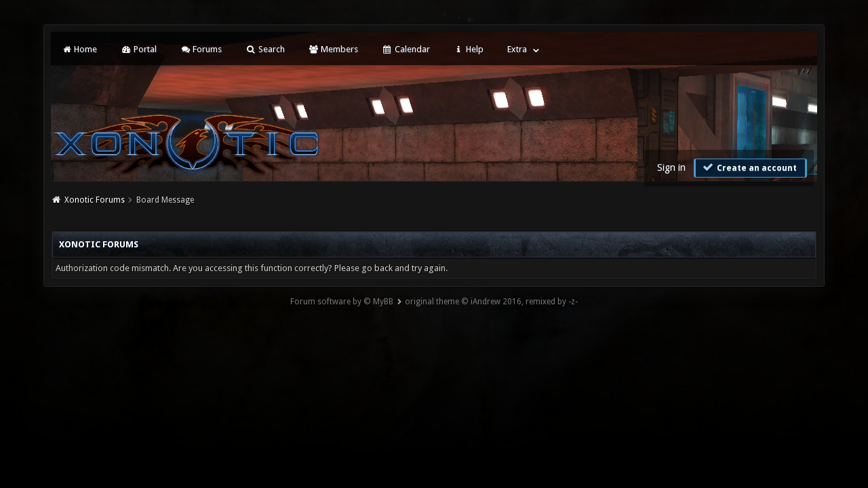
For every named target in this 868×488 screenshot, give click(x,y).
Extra (517, 49)
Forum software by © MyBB (342, 302)
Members (333, 49)
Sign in (671, 167)
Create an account (749, 167)
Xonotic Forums (95, 200)
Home (79, 49)
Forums (201, 49)
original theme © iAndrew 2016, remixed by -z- (491, 302)
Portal (138, 49)
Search (265, 49)
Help (469, 49)
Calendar (406, 49)
